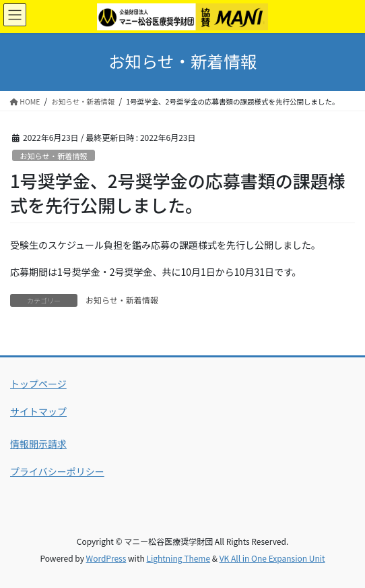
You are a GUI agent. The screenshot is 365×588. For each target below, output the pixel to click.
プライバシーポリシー (57, 471)
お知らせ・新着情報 (53, 156)
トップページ (38, 384)
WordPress (106, 558)
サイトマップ (38, 411)
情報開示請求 (38, 444)
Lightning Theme (178, 558)
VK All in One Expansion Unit (272, 558)
